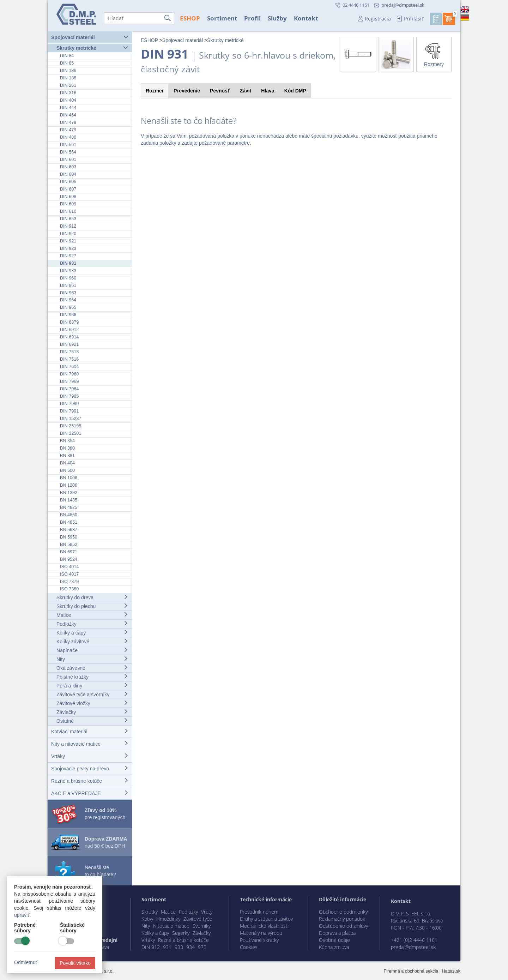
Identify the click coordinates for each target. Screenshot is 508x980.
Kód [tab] (295, 91)
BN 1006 (69, 478)
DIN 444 (68, 108)
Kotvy (147, 919)
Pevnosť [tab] (220, 91)
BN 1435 (69, 500)
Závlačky (92, 712)
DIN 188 (68, 78)
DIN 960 (68, 278)
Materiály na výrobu (261, 933)
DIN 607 (68, 189)
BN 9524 (69, 559)
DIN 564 (68, 152)
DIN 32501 (71, 433)
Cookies (249, 947)
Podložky (92, 624)
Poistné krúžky (92, 677)
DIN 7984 (69, 389)
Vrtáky (90, 756)
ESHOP (190, 18)
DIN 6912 (69, 330)
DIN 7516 (69, 359)
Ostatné (92, 721)
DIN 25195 (71, 426)
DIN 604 (68, 174)
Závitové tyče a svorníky (92, 694)
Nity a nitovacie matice (90, 744)
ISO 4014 (69, 567)
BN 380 (67, 448)
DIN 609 (68, 204)
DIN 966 (68, 315)
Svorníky (202, 926)
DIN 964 (68, 300)
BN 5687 (69, 530)
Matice (92, 615)
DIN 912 (68, 226)
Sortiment (222, 18)
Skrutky (150, 912)
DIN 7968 (69, 374)
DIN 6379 (69, 322)
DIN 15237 (71, 419)
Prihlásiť (414, 19)
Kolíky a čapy (92, 633)
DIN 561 (68, 145)
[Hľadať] (139, 18)
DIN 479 (68, 130)
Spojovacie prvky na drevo (90, 768)
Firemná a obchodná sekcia (411, 971)
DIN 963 (68, 293)
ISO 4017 (69, 574)
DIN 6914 (69, 337)
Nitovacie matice (171, 926)
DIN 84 (67, 56)
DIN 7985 (69, 396)
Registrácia (378, 19)
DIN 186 (68, 71)
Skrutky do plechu (92, 606)
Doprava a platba (337, 933)
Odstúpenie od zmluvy (343, 926)
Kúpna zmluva (334, 947)
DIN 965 (68, 307)
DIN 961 (68, 285)
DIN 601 (68, 160)
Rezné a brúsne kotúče (90, 781)
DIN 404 (68, 100)
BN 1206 (69, 485)
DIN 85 (67, 63)
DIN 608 (68, 197)
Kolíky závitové (92, 641)
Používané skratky (259, 940)
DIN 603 (68, 167)
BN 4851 (69, 522)
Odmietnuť (26, 962)
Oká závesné (92, 668)
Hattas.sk (451, 971)
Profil (252, 18)
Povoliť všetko (75, 963)
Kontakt (306, 18)
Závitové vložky (92, 703)
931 (167, 947)
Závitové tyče (198, 919)
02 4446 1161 (355, 5)
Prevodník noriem (259, 912)
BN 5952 (69, 545)
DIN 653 (68, 219)
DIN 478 (68, 122)
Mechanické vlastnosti (264, 926)
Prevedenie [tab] (187, 91)
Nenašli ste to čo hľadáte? (100, 871)
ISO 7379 (69, 582)
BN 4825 (69, 507)
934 (190, 947)
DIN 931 (68, 263)
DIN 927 (68, 256)
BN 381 (67, 456)
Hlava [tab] (268, 91)
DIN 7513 (69, 352)
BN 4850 (69, 515)
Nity (92, 659)
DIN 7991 (69, 411)
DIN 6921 (69, 344)
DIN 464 (68, 115)
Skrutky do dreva (92, 597)
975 (202, 947)
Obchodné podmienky (343, 912)
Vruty (207, 912)
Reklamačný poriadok (342, 919)
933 (179, 947)
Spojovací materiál (90, 37)
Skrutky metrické (92, 48)
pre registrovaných (105, 814)
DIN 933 (68, 271)
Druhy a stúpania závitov (266, 919)
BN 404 (67, 463)
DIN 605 (68, 182)
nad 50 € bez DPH (106, 842)
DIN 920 (68, 234)
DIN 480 (68, 137)
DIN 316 (68, 93)
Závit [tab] (246, 91)
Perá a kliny (92, 686)
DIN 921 (68, 241)
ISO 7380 (69, 589)
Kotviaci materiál (90, 731)
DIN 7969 (69, 381)
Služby (277, 18)
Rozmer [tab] (155, 91)
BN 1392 (69, 493)
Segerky (181, 933)
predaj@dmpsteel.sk (403, 5)
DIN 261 (68, 85)
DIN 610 (68, 211)
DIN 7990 (69, 404)
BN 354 (67, 441)
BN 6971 (69, 552)
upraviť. (22, 915)
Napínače (92, 650)
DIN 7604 (69, 367)
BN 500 (67, 470)
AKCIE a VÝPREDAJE (90, 793)
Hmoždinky (168, 919)
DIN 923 (68, 248)
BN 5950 (69, 537)
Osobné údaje (334, 940)
